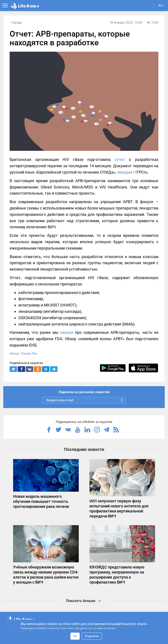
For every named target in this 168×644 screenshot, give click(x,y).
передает (126, 172)
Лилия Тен (29, 354)
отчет (120, 159)
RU (162, 5)
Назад (15, 23)
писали (67, 332)
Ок (75, 636)
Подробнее (92, 636)
